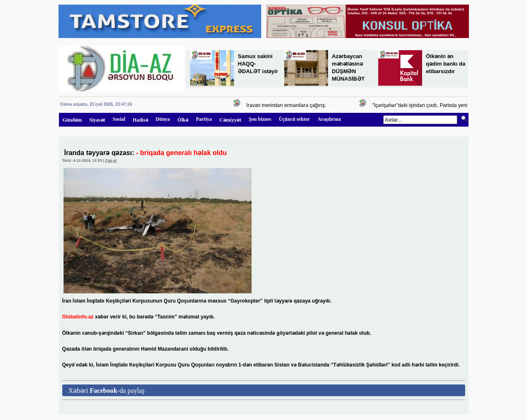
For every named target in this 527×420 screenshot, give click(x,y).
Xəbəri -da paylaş (107, 391)
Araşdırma (329, 119)
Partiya (204, 119)
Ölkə (183, 120)
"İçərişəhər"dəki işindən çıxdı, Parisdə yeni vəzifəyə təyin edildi (443, 105)
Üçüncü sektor (294, 119)
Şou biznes (260, 119)
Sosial (119, 119)
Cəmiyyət (230, 120)
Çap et (111, 160)
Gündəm (72, 120)
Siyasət (97, 120)
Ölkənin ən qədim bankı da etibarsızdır (446, 64)
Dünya (163, 119)
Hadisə (141, 120)
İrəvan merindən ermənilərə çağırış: (287, 105)
